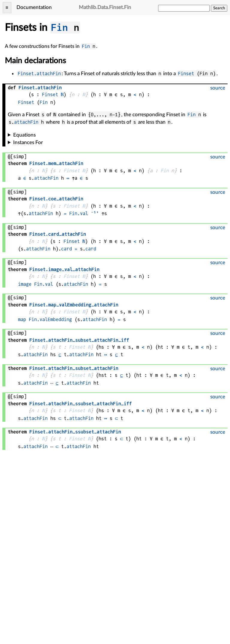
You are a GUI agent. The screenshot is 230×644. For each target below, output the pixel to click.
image (25, 284)
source (218, 88)
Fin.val (79, 213)
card (66, 249)
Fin (59, 28)
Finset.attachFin (39, 74)
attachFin (26, 122)
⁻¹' (95, 213)
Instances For (28, 142)
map (22, 319)
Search (219, 8)
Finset (186, 74)
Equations (24, 135)
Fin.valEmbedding (50, 319)
